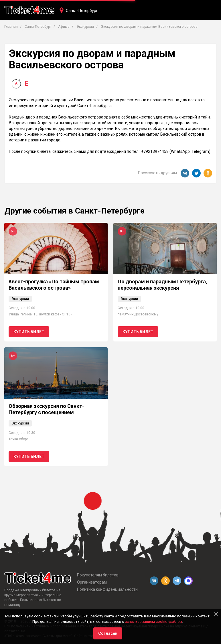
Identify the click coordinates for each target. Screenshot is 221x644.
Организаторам (92, 582)
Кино (63, 31)
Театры (43, 31)
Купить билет (29, 332)
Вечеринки (87, 31)
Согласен (108, 633)
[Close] (216, 614)
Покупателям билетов (98, 575)
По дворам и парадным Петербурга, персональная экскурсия (162, 285)
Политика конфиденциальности (107, 589)
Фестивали (116, 31)
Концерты (18, 31)
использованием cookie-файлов (153, 622)
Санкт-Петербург (82, 11)
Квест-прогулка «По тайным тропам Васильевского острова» (54, 285)
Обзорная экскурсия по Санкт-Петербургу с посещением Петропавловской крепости (46, 412)
